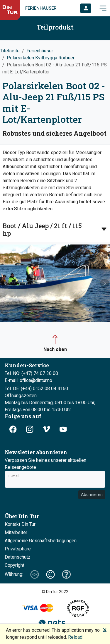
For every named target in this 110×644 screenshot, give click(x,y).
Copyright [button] (15, 565)
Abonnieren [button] (92, 495)
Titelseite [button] (10, 51)
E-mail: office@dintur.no (28, 380)
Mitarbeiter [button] (16, 532)
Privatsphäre (18, 549)
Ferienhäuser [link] (41, 8)
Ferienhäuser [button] (40, 51)
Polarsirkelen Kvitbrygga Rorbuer (41, 58)
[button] (86, 8)
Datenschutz (18, 557)
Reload (75, 637)
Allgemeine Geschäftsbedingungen (41, 541)
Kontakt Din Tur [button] (20, 524)
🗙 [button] (105, 630)
